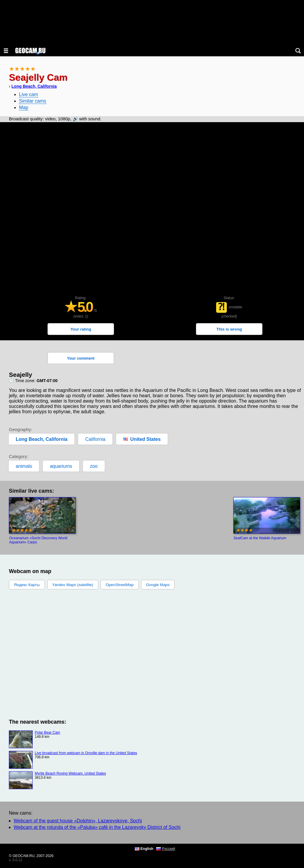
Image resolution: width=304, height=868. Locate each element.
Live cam (28, 94)
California (95, 439)
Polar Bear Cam (47, 733)
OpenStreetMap (120, 585)
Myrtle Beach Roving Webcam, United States (70, 773)
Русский (168, 849)
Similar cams (33, 101)
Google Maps (158, 585)
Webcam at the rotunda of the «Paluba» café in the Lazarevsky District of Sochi (97, 827)
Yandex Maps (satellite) (73, 585)
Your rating (81, 329)
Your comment (81, 358)
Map (24, 107)
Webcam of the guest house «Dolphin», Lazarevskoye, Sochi (78, 821)
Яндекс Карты (27, 585)
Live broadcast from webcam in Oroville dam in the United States (86, 753)
